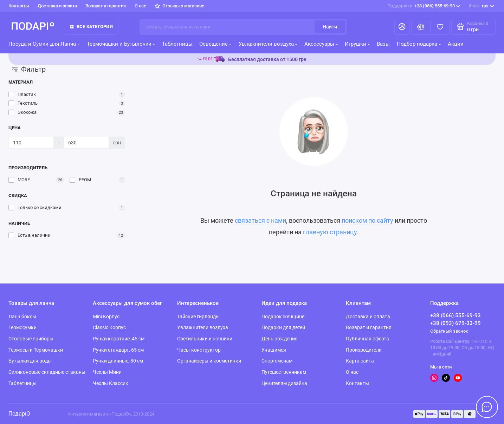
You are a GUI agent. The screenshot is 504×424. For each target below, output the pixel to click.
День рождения (280, 339)
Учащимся (274, 350)
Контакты (19, 6)
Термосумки (22, 327)
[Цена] (31, 143)
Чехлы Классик (111, 383)
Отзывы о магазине (179, 6)
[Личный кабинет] (402, 27)
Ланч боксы (22, 317)
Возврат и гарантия (106, 6)
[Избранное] (440, 27)
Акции (456, 44)
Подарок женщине (283, 317)
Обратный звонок (449, 331)
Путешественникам (284, 372)
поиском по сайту (367, 221)
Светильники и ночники (205, 339)
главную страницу (330, 232)
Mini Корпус (106, 317)
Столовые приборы (31, 339)
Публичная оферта (367, 339)
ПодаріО (19, 414)
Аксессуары (321, 44)
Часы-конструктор (199, 350)
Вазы (383, 44)
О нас (140, 6)
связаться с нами (260, 221)
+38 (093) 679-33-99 (455, 323)
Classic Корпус (109, 327)
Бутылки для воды (30, 361)
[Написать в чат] (487, 407)
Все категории (91, 27)
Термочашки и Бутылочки (121, 44)
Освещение (215, 44)
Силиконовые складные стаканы (47, 372)
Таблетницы (177, 44)
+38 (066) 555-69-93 (424, 6)
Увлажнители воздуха (268, 44)
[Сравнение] (421, 27)
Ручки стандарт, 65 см (118, 350)
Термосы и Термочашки (36, 350)
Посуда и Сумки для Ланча (44, 44)
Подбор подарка (419, 44)
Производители (364, 350)
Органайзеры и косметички (209, 361)
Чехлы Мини (107, 372)
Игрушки (357, 44)
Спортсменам (277, 361)
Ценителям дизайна (284, 383)
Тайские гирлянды (198, 317)
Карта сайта (360, 361)
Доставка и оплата (57, 6)
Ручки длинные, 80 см (118, 361)
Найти (330, 27)
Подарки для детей (283, 327)
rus (481, 6)
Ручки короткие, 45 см (119, 339)
